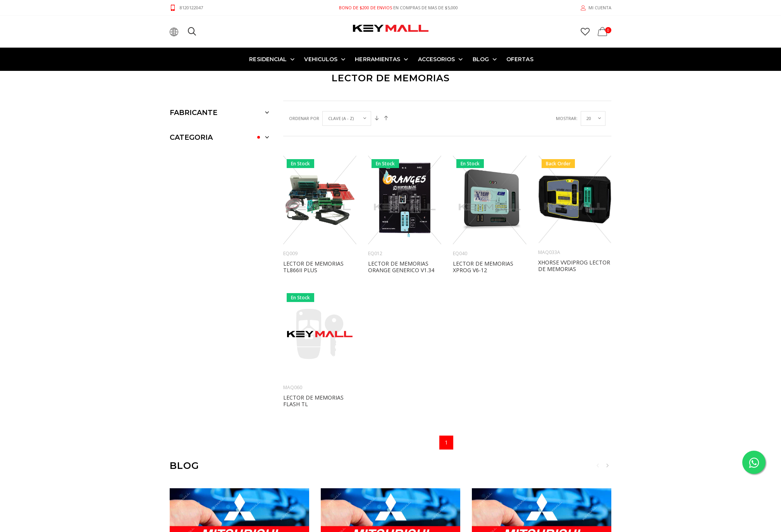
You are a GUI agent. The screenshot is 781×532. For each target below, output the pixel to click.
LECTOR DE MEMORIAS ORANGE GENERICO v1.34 (401, 267)
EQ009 (290, 253)
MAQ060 (293, 387)
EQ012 (375, 253)
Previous (598, 465)
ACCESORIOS (437, 59)
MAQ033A (549, 252)
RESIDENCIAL (268, 59)
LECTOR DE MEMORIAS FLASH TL (313, 401)
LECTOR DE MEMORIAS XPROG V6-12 (483, 267)
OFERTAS (520, 59)
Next (607, 465)
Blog (481, 59)
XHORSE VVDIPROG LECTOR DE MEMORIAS (574, 266)
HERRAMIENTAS (378, 59)
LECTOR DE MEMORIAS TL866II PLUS (313, 267)
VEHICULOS (321, 59)
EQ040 (460, 253)
